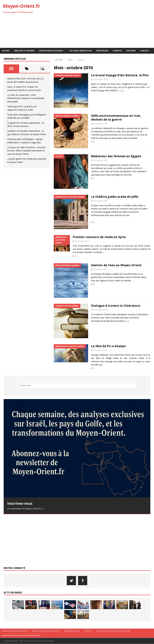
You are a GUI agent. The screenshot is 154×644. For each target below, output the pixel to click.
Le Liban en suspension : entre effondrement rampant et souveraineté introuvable (26, 98)
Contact (145, 51)
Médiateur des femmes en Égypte (116, 156)
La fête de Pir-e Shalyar (109, 346)
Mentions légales (72, 631)
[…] (122, 90)
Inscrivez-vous (20, 503)
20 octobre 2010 (100, 310)
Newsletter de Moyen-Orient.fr (46, 631)
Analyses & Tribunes (24, 51)
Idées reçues (102, 51)
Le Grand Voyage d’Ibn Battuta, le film (120, 75)
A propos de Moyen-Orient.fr (15, 631)
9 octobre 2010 (100, 350)
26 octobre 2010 (100, 201)
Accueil (6, 51)
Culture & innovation (80, 51)
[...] (42, 509)
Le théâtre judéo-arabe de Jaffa (115, 197)
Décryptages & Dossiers (51, 51)
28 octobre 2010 (100, 160)
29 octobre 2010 (100, 79)
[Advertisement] (103, 23)
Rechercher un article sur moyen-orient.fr (21, 636)
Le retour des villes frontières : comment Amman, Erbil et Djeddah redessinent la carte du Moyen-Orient (27, 151)
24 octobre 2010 (82, 241)
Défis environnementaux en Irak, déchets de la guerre (116, 118)
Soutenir (131, 51)
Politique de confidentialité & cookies (113, 631)
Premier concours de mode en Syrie (99, 237)
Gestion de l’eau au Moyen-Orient (116, 265)
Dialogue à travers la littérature (116, 306)
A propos (117, 51)
